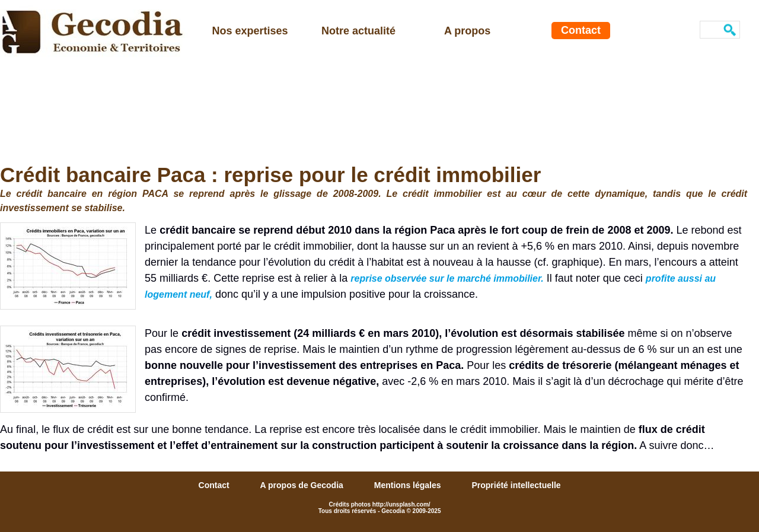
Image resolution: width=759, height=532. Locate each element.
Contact (581, 30)
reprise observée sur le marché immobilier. (447, 278)
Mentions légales (409, 485)
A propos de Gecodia (303, 485)
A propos (467, 31)
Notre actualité (358, 31)
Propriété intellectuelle (516, 485)
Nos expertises (250, 31)
